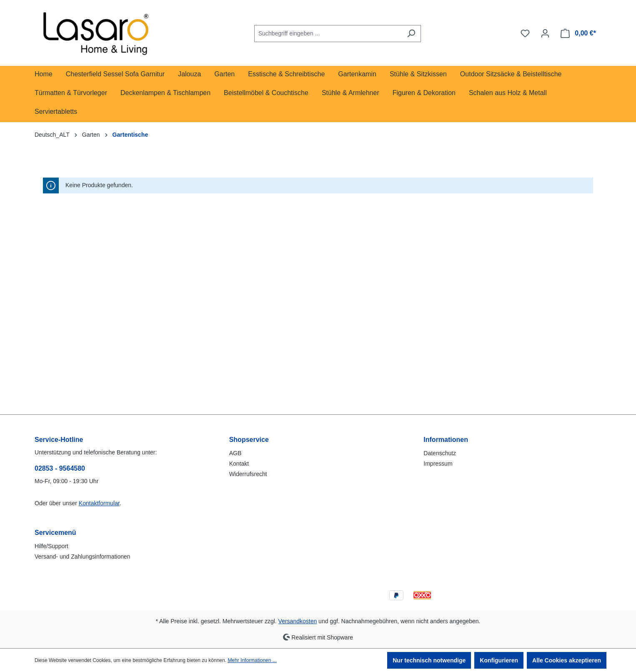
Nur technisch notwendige (429, 660)
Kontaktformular (99, 503)
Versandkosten (298, 621)
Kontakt (239, 464)
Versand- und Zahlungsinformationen (83, 557)
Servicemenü (55, 533)
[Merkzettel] (525, 33)
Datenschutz (440, 453)
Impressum (438, 464)
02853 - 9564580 (60, 468)
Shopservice (249, 440)
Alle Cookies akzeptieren (567, 660)
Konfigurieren (499, 660)
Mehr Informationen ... (252, 660)
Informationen (446, 440)
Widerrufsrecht (248, 474)
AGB (235, 453)
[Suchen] (411, 34)
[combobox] (328, 34)
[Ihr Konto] (545, 33)
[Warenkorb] (578, 33)
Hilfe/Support (51, 546)
